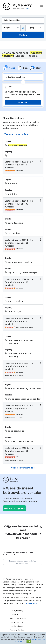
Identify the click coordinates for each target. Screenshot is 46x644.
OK (29, 641)
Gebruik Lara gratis (14, 508)
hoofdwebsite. (31, 603)
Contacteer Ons (16, 622)
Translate (14, 614)
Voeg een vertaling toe (16, 134)
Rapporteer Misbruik (18, 618)
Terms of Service (17, 630)
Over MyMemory (16, 610)
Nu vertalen (23, 102)
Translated (16, 626)
